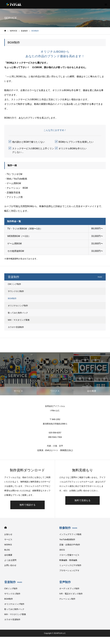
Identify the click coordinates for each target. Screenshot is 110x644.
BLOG (7, 550)
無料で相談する (27, 505)
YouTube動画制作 (67, 539)
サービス (8, 539)
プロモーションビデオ (69, 570)
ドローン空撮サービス (69, 555)
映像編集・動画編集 (68, 560)
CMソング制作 (14, 284)
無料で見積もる (82, 500)
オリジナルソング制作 (18, 306)
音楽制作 (13, 582)
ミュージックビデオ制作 (70, 565)
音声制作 (65, 582)
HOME (6, 528)
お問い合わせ (10, 565)
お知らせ (8, 534)
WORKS (8, 545)
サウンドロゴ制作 (16, 291)
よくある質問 (10, 560)
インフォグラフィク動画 (70, 534)
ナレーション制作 (67, 599)
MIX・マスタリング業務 (19, 320)
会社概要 (8, 555)
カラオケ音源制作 (16, 327)
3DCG (62, 550)
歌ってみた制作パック (18, 313)
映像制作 (68, 528)
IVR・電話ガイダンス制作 (71, 594)
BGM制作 (12, 298)
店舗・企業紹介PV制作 (70, 545)
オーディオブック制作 (69, 589)
